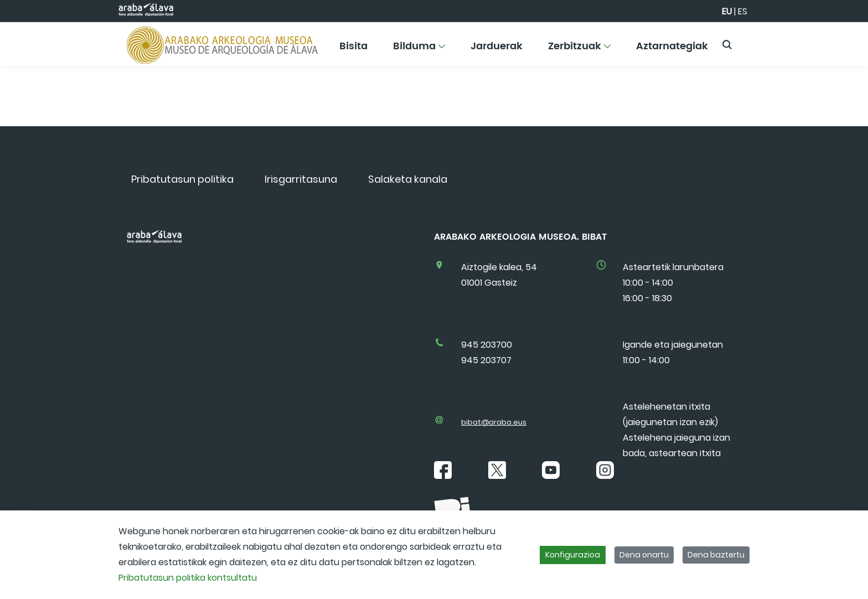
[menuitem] (353, 50)
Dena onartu (644, 555)
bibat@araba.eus (494, 422)
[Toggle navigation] (840, 42)
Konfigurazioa (573, 555)
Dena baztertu (716, 555)
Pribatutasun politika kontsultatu (188, 578)
